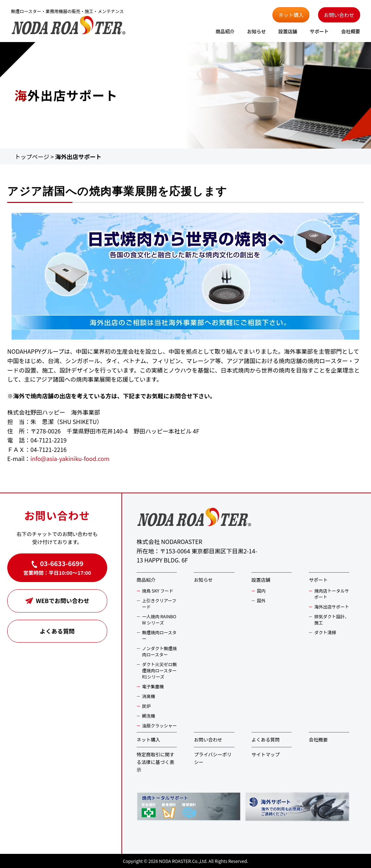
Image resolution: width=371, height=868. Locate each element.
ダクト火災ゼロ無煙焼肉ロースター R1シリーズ (159, 670)
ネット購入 (291, 15)
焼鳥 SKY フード (158, 591)
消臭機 (149, 696)
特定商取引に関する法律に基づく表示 (155, 762)
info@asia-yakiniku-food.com (70, 458)
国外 (261, 600)
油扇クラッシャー (159, 725)
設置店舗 (288, 31)
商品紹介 (225, 31)
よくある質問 (57, 631)
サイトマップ (266, 754)
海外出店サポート (332, 607)
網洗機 (149, 716)
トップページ (32, 157)
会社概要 (351, 31)
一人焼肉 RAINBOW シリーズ (159, 619)
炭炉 (146, 706)
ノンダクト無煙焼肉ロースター (159, 651)
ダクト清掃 (325, 632)
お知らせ (257, 31)
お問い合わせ (339, 15)
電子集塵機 (153, 686)
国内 (261, 591)
